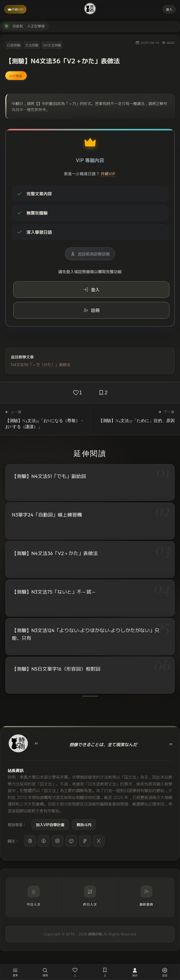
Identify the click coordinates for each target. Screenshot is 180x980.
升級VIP (15, 9)
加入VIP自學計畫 (50, 825)
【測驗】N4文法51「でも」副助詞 (49, 476)
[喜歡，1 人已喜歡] (75, 972)
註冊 (91, 310)
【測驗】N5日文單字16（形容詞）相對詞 (56, 671)
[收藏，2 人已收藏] (105, 972)
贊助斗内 (84, 825)
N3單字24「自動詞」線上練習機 (47, 515)
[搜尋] (45, 972)
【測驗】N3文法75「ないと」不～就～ (54, 592)
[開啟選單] (15, 972)
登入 (169, 9)
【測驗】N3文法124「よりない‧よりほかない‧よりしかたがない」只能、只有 (86, 635)
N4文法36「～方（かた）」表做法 (41, 364)
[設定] (165, 972)
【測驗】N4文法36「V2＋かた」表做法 (55, 553)
